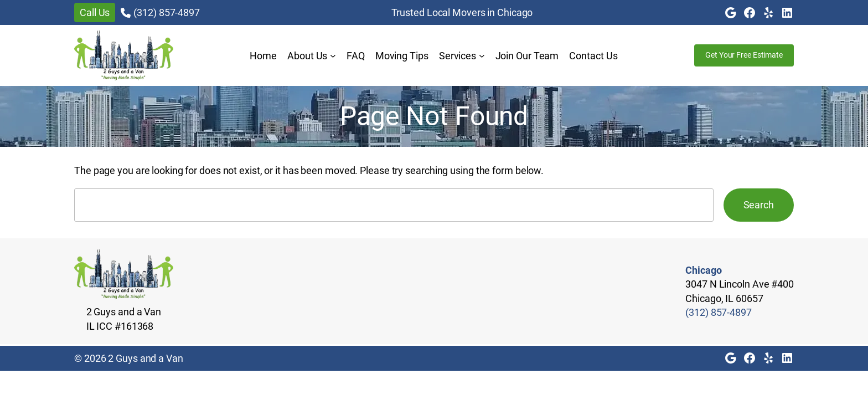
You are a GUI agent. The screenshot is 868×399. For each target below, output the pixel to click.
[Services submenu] (482, 56)
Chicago (703, 270)
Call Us (95, 12)
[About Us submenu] (333, 56)
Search (759, 205)
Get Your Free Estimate (744, 55)
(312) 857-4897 (167, 12)
